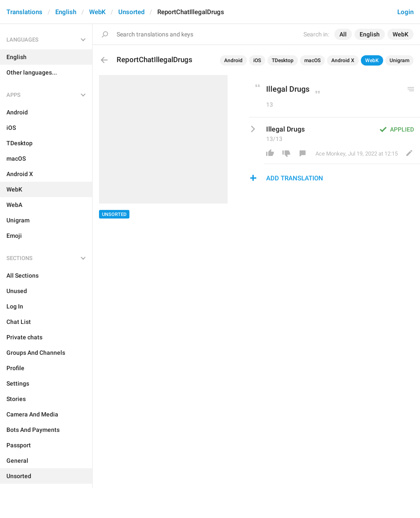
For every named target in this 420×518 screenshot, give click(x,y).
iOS (257, 60)
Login (405, 12)
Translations (24, 12)
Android (233, 60)
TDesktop (283, 60)
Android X (343, 60)
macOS (312, 60)
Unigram (399, 60)
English (66, 12)
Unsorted (131, 12)
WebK (97, 12)
